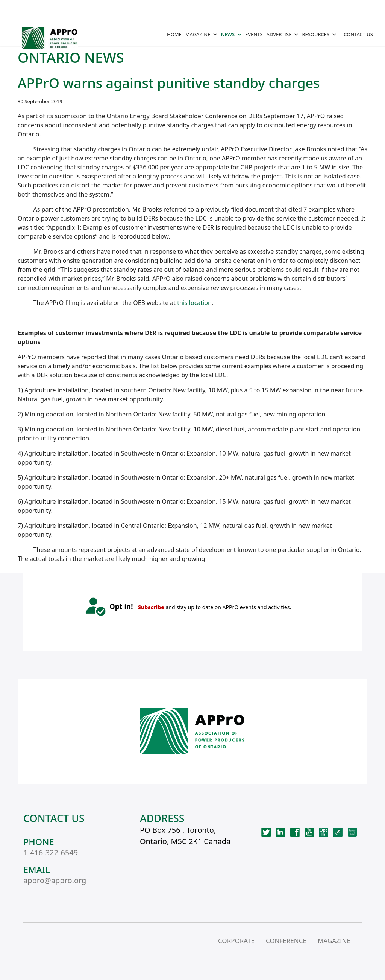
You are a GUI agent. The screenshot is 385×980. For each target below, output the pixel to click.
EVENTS (254, 34)
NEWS (228, 34)
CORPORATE (236, 941)
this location (194, 303)
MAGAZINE (198, 34)
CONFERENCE (286, 941)
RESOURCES (316, 34)
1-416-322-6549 (51, 853)
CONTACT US (358, 34)
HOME (174, 34)
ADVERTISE (279, 34)
